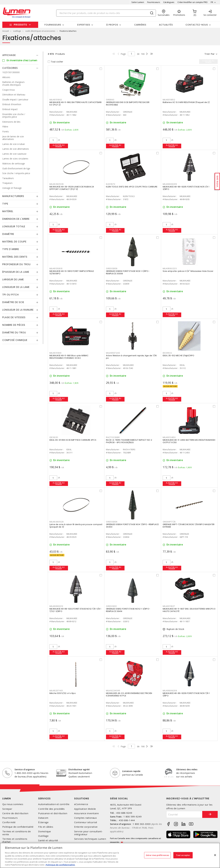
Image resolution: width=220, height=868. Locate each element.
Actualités (166, 25)
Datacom (43, 818)
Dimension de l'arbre (16, 219)
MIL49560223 (170, 268)
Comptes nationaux (85, 818)
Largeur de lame (13, 279)
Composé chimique (15, 340)
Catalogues (169, 2)
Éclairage (43, 822)
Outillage (43, 836)
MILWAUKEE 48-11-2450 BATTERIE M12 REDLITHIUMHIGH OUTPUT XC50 (189, 441)
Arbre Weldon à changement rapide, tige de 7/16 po (131, 357)
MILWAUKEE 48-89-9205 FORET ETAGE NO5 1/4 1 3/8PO (186, 188)
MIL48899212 (56, 606)
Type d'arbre (11, 249)
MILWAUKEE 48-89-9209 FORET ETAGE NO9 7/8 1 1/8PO (186, 694)
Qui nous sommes (13, 804)
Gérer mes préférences (158, 855)
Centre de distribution (15, 813)
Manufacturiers (13, 196)
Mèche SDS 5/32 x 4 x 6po (63, 693)
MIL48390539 (57, 184)
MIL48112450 (169, 437)
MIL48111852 (169, 100)
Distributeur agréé (79, 769)
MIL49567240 (113, 353)
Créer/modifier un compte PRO (192, 2)
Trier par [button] (209, 54)
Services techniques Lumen (90, 839)
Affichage (9, 55)
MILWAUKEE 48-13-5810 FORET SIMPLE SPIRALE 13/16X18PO (72, 272)
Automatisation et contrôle (54, 804)
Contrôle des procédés (51, 809)
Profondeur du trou (16, 264)
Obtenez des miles (187, 769)
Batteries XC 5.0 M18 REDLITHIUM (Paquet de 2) (186, 102)
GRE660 (110, 100)
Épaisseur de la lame (16, 272)
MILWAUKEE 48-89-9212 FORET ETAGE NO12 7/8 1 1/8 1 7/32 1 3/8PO (75, 610)
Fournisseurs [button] (53, 25)
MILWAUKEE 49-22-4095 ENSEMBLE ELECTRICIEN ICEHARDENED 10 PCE (129, 694)
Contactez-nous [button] (197, 25)
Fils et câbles (46, 827)
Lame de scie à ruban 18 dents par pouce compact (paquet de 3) (76, 526)
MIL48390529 (57, 522)
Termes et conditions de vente (17, 833)
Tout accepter (183, 855)
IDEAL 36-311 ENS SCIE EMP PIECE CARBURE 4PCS (73, 440)
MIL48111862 (56, 100)
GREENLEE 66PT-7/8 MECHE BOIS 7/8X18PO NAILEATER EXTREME (189, 526)
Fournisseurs (154, 2)
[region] (110, 855)
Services (44, 799)
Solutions (82, 799)
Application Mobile (85, 809)
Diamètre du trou (14, 332)
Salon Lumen (138, 2)
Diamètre (8, 234)
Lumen (7, 799)
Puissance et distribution (53, 813)
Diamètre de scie (13, 302)
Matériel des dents (15, 257)
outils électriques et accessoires (40, 31)
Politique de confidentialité (18, 827)
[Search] (106, 13)
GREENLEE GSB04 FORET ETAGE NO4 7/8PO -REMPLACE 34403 (132, 526)
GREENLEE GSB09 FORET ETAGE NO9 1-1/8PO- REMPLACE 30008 (128, 272)
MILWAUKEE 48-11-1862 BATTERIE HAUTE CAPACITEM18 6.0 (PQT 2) (76, 104)
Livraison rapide (131, 771)
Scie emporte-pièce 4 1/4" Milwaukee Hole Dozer (188, 271)
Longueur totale (14, 226)
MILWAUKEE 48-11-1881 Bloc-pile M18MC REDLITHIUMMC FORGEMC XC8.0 (69, 357)
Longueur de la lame (16, 287)
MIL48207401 (56, 691)
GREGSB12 (111, 606)
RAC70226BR (113, 437)
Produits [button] (20, 25)
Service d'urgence (25, 769)
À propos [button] (112, 25)
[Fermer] (215, 855)
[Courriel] (184, 814)
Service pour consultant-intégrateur (88, 833)
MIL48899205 (170, 184)
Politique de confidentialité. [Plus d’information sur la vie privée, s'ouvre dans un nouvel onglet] (60, 865)
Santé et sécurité (48, 840)
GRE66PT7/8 (169, 522)
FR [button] (212, 2)
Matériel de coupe (14, 242)
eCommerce (81, 804)
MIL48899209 (170, 691)
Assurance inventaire (87, 813)
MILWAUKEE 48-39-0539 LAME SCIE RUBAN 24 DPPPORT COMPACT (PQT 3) (72, 188)
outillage (17, 31)
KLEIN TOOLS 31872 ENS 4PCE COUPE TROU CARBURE (132, 187)
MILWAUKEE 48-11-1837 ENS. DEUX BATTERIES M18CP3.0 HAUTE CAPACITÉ (189, 610)
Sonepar (7, 809)
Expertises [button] (84, 25)
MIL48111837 (169, 606)
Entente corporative (86, 827)
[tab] (20, 55)
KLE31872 (111, 184)
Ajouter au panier (59, 146)
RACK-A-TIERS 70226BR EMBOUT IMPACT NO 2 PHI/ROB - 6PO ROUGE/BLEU (129, 441)
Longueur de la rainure (18, 310)
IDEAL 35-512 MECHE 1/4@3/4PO (179, 356)
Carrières (140, 25)
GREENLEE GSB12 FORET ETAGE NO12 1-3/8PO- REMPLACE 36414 (128, 610)
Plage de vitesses (14, 317)
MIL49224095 (113, 691)
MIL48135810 (56, 268)
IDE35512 (167, 353)
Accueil (6, 31)
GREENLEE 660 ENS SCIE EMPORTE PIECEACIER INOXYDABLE (128, 104)
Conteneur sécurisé (86, 822)
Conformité (9, 822)
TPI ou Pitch (11, 295)
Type (5, 204)
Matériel (8, 211)
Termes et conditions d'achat (15, 840)
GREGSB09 (112, 268)
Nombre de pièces (14, 325)
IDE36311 (54, 437)
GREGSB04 (112, 522)
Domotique (44, 831)
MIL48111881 (55, 353)
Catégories (10, 68)
